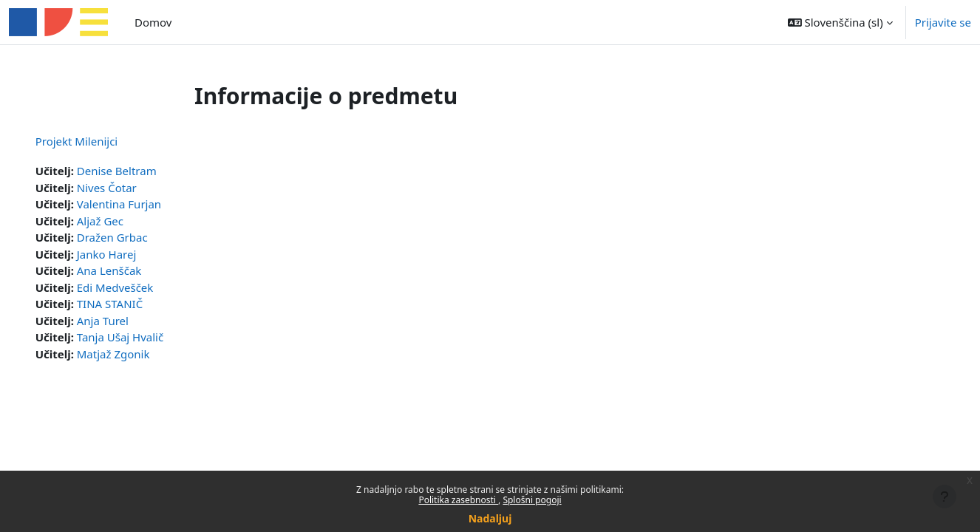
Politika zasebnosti (458, 500)
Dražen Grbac (133, 237)
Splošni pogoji (532, 500)
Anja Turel (123, 321)
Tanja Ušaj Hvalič (141, 337)
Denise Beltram (137, 171)
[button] (840, 22)
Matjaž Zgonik (134, 354)
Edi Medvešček (136, 287)
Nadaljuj (490, 518)
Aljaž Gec (121, 221)
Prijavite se (943, 22)
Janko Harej (127, 254)
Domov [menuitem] (153, 22)
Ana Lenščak (130, 270)
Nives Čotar (127, 188)
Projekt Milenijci (98, 141)
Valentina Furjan (140, 204)
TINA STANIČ (130, 304)
